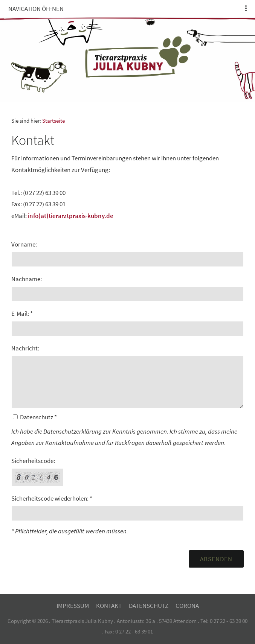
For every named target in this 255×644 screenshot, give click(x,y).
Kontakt (109, 606)
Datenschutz (149, 606)
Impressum (73, 606)
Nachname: (27, 279)
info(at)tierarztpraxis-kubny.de (71, 216)
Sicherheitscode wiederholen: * (52, 498)
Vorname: (24, 244)
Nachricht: (25, 348)
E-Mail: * (22, 314)
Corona (187, 606)
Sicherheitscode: (33, 461)
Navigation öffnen (36, 9)
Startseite (53, 121)
